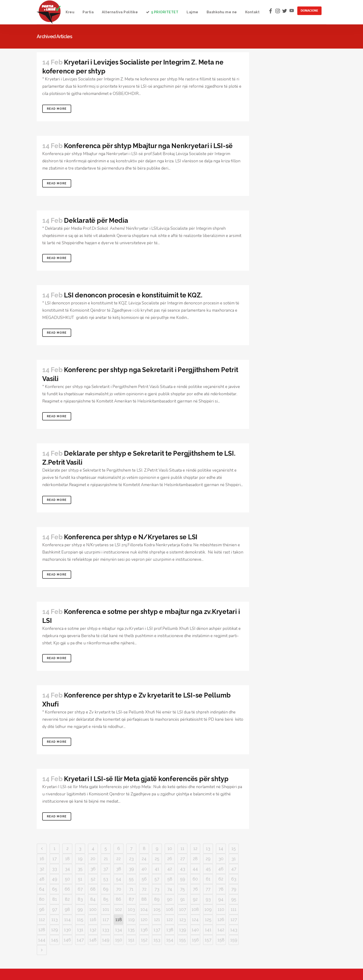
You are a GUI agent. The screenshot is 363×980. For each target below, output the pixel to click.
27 (183, 859)
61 (208, 879)
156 (195, 940)
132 (93, 930)
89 (157, 899)
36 (93, 869)
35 (80, 869)
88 (144, 899)
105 (157, 909)
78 (221, 889)
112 (42, 919)
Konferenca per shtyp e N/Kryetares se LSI (131, 537)
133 (106, 930)
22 (119, 859)
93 (208, 899)
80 (42, 899)
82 (67, 899)
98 (67, 909)
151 (131, 940)
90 (170, 899)
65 (55, 889)
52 (93, 879)
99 (80, 909)
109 (208, 909)
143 (234, 930)
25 (157, 859)
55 (131, 879)
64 (42, 889)
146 (67, 940)
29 (208, 859)
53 (106, 879)
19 (80, 859)
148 (93, 940)
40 (144, 869)
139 (183, 930)
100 (93, 909)
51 (80, 879)
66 (67, 889)
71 (131, 889)
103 (131, 909)
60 (195, 879)
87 (131, 899)
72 (144, 889)
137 (157, 930)
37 (106, 869)
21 (106, 859)
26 (170, 859)
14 (221, 848)
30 (221, 859)
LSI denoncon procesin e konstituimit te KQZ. (133, 295)
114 (67, 919)
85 (106, 899)
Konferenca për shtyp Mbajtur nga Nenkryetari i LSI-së (148, 146)
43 (183, 869)
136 (144, 930)
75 (182, 889)
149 (106, 940)
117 (106, 919)
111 (234, 909)
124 (195, 919)
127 (234, 919)
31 (234, 859)
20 (93, 859)
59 (183, 879)
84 (93, 899)
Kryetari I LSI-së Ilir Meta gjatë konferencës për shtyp (146, 779)
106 (170, 909)
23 (131, 859)
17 (55, 859)
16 (42, 859)
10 (170, 848)
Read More (57, 109)
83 (80, 899)
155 (182, 940)
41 (157, 869)
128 (42, 930)
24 (144, 859)
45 (208, 869)
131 (80, 930)
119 (131, 919)
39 (131, 869)
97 (55, 909)
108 (195, 909)
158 (221, 940)
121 (157, 919)
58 (170, 879)
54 (119, 879)
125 (208, 919)
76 (195, 889)
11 (182, 848)
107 (183, 909)
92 (195, 899)
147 (80, 940)
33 (55, 869)
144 (42, 940)
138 (170, 930)
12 (195, 848)
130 (67, 930)
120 (144, 919)
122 (170, 919)
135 (131, 930)
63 (234, 879)
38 (119, 869)
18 (67, 859)
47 (234, 869)
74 (170, 889)
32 (42, 869)
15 (234, 848)
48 (42, 879)
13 (208, 848)
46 (221, 869)
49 (55, 879)
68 (93, 889)
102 (119, 909)
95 (234, 899)
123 (183, 919)
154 (170, 940)
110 (221, 909)
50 (67, 879)
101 (106, 909)
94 (221, 899)
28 (195, 859)
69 (106, 889)
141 (208, 930)
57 (157, 879)
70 (119, 889)
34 (67, 869)
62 (221, 879)
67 (80, 889)
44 (195, 869)
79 (234, 889)
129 (55, 930)
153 (157, 940)
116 (93, 919)
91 (183, 899)
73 (157, 889)
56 (144, 879)
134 (119, 930)
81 (55, 899)
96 (42, 909)
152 (144, 940)
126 (221, 919)
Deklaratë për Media (96, 220)
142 (221, 930)
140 (195, 930)
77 (208, 889)
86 (119, 899)
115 (80, 919)
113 (55, 919)
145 (55, 940)
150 (119, 940)
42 (170, 869)
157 (208, 940)
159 (234, 940)
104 (144, 909)
